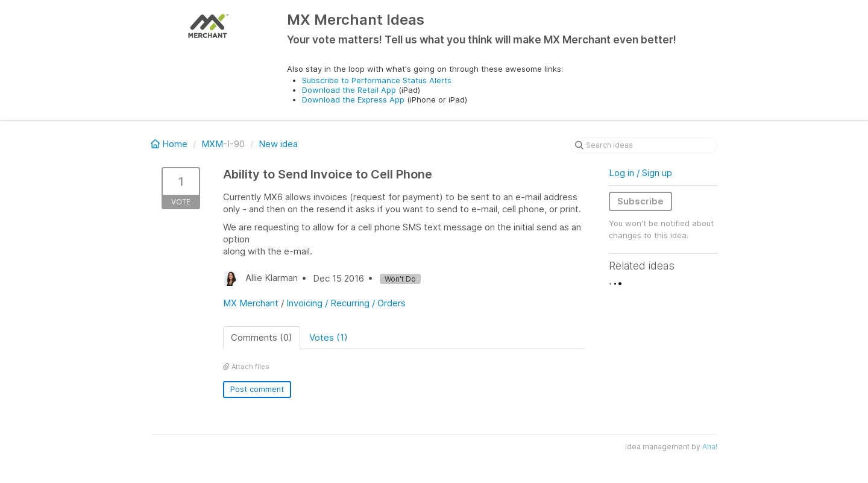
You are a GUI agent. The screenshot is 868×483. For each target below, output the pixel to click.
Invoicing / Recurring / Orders (346, 303)
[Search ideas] (644, 145)
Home (170, 144)
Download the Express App (353, 99)
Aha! (710, 447)
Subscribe (640, 201)
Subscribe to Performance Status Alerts (377, 80)
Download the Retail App (349, 90)
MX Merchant (251, 303)
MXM (212, 144)
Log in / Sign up (640, 173)
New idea (278, 144)
